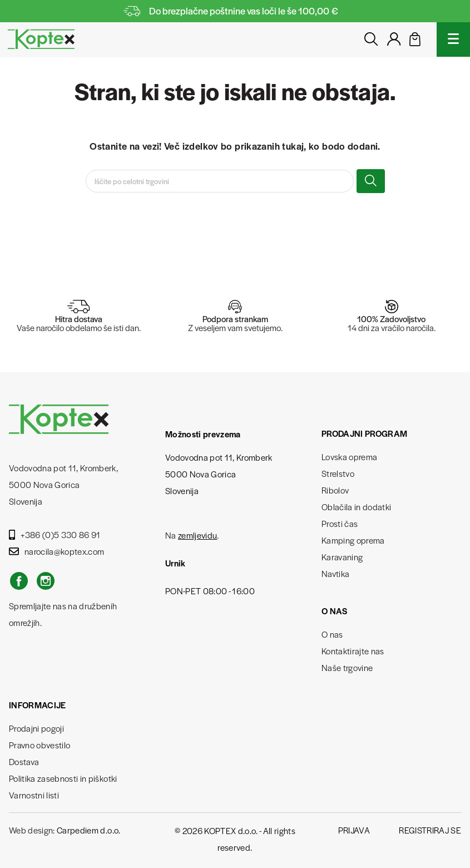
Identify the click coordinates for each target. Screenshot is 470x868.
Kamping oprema (353, 540)
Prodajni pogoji (36, 728)
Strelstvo (338, 473)
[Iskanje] (220, 181)
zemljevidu (197, 535)
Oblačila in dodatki (356, 507)
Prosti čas (340, 523)
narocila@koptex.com (56, 551)
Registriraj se (430, 830)
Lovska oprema (349, 457)
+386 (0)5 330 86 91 (55, 534)
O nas (332, 634)
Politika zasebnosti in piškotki (63, 778)
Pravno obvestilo (39, 745)
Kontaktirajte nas (353, 651)
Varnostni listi (34, 795)
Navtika (335, 573)
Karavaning (342, 557)
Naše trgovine (347, 667)
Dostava (24, 761)
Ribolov (335, 490)
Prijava (354, 830)
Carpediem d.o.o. (88, 830)
